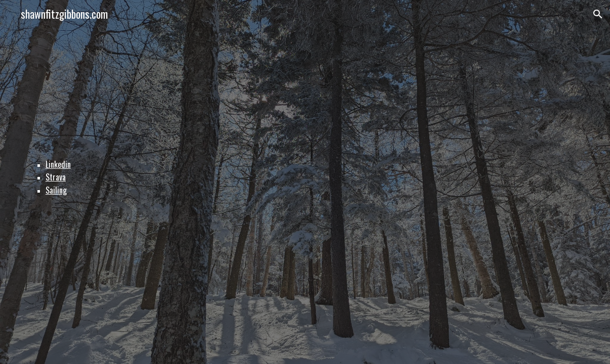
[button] (598, 14)
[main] (305, 182)
